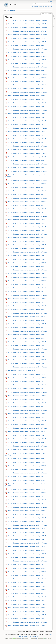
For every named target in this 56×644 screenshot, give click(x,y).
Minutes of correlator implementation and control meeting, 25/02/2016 (27, 403)
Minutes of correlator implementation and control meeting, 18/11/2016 (27, 473)
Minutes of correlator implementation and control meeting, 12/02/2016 (27, 396)
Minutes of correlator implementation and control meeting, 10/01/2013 (27, 135)
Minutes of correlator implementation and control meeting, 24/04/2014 (27, 238)
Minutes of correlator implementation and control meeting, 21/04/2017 (27, 532)
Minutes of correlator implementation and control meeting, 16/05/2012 (27, 63)
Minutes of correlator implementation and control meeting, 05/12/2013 (27, 187)
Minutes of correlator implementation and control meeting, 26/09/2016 (27, 462)
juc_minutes (11, 10)
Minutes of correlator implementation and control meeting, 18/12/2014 (27, 284)
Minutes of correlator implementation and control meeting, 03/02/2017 (27, 500)
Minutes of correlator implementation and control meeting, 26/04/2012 (27, 53)
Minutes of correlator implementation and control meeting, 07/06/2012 (27, 71)
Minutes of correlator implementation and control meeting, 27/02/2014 (27, 216)
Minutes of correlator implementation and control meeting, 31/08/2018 (27, 619)
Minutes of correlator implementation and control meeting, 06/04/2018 (27, 597)
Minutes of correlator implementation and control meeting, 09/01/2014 (27, 195)
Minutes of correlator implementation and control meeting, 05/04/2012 (27, 49)
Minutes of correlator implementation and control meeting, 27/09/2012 (27, 107)
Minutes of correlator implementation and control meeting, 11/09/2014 (27, 270)
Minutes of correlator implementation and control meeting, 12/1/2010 (27, 20)
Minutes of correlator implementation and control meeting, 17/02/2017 (27, 507)
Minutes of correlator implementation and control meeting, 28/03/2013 (27, 153)
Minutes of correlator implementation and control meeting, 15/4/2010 (27, 31)
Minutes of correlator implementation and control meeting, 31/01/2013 (27, 142)
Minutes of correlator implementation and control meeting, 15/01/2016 (27, 381)
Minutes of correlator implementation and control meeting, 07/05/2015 (27, 324)
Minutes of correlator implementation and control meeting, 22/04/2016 (27, 432)
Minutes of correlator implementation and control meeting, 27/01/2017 (27, 496)
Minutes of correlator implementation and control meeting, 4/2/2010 (27, 24)
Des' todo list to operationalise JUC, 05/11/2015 (21, 371)
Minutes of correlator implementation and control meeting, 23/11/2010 (27, 38)
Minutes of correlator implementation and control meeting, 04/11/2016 (27, 469)
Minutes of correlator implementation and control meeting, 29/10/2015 (27, 363)
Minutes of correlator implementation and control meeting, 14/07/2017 (27, 547)
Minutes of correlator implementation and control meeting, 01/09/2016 (27, 459)
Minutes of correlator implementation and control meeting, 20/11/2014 (27, 281)
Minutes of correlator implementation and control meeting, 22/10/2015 (27, 360)
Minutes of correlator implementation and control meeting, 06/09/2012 (27, 96)
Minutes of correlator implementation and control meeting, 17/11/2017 (27, 565)
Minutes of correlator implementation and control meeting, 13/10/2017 (27, 561)
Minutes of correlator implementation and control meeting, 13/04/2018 (27, 601)
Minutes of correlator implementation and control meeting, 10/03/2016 (27, 410)
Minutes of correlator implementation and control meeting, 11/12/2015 (27, 378)
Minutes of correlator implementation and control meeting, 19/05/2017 (27, 536)
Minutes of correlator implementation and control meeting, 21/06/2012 (27, 78)
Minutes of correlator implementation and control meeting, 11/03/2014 (27, 220)
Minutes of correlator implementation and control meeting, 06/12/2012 (27, 128)
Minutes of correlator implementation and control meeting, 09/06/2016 (27, 442)
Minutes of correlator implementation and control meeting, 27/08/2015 (27, 335)
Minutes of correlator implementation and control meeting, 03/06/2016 (27, 439)
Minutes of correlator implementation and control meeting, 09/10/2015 (27, 353)
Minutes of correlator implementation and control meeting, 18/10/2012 (27, 117)
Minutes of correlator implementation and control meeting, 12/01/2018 (27, 575)
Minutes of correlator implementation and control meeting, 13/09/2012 (27, 99)
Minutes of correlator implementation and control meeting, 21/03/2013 (27, 150)
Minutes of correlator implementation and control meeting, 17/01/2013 (27, 139)
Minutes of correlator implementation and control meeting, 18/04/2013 (27, 157)
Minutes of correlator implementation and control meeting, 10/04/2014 (27, 230)
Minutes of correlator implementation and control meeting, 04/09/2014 (27, 266)
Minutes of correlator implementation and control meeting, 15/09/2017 (27, 554)
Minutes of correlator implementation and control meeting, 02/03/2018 (27, 590)
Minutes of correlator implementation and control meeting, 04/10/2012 (27, 110)
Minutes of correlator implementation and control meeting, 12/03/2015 (27, 306)
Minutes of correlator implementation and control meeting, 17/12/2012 (27, 132)
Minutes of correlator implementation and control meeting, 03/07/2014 (27, 263)
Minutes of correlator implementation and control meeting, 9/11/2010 (27, 35)
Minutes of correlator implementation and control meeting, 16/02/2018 (27, 586)
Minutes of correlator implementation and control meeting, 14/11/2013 (27, 180)
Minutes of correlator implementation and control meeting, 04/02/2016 (27, 392)
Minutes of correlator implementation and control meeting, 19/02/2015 (27, 302)
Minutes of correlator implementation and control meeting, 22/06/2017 (27, 539)
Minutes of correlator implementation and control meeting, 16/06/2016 (27, 446)
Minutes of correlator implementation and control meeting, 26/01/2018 (27, 579)
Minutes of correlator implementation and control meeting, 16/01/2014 (27, 198)
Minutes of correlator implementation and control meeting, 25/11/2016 (27, 477)
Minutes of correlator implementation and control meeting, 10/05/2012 (27, 60)
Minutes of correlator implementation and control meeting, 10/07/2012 (27, 81)
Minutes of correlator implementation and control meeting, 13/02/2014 (27, 209)
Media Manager (43, 7)
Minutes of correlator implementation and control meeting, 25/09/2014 (27, 277)
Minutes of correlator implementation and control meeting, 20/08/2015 (27, 331)
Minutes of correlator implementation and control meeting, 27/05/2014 (27, 245)
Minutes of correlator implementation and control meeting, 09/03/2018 (27, 593)
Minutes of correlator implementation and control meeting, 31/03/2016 (27, 421)
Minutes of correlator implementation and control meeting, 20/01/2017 (27, 493)
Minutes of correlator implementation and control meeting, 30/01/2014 (27, 202)
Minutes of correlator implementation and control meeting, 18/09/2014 (27, 274)
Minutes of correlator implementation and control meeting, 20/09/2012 (27, 103)
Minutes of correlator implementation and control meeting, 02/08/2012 (27, 92)
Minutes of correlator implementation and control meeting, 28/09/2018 (27, 622)
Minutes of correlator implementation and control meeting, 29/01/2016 (27, 389)
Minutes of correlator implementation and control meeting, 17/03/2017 (27, 518)
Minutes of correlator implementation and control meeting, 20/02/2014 (27, 213)
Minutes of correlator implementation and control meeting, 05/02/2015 (27, 295)
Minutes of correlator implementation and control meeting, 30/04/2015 (27, 320)
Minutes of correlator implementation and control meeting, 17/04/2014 (27, 234)
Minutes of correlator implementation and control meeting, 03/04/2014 (27, 227)
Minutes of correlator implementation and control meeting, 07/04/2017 (27, 525)
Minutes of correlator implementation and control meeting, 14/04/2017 (27, 529)
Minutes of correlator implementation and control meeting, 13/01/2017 (27, 489)
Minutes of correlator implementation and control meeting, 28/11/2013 (27, 184)
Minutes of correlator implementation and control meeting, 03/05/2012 (27, 56)
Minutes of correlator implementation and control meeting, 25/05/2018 (27, 604)
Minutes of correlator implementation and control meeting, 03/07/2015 (27, 328)
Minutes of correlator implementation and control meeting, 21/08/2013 (27, 164)
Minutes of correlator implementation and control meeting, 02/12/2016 (27, 480)
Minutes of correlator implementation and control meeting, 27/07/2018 (27, 615)
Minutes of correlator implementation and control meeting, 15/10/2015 (27, 356)
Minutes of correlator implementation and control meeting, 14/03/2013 (27, 146)
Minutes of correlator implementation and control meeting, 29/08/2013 (27, 168)
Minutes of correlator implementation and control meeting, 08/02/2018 (27, 583)
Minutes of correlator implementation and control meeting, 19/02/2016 (27, 399)
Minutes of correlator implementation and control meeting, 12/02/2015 (27, 299)
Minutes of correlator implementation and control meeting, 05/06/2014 (27, 248)
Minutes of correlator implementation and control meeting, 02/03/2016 (27, 407)
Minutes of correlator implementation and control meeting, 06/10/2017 (27, 557)
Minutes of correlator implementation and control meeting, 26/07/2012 (27, 89)
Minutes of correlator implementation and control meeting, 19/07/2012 (27, 85)
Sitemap (50, 7)
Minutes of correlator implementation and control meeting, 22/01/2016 (27, 385)
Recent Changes (34, 7)
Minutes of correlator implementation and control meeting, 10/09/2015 (27, 342)
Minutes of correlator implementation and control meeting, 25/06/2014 (27, 259)
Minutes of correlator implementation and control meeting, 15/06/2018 (27, 611)
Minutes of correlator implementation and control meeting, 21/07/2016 (27, 450)
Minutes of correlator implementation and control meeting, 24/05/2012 (27, 67)
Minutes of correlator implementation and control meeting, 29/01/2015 (27, 292)
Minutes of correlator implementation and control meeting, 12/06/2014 (27, 252)
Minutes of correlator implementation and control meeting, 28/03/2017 (27, 522)
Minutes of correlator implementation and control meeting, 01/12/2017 (27, 568)
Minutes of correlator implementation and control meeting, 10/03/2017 (27, 514)
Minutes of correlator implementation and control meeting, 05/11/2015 (27, 367)
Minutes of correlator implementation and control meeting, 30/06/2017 (27, 543)
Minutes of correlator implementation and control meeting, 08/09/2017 (27, 550)
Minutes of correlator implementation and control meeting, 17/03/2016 (27, 414)
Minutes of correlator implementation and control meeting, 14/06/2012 (27, 74)
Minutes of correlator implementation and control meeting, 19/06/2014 (27, 256)
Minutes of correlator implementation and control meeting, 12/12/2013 (27, 191)
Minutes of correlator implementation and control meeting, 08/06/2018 (27, 608)
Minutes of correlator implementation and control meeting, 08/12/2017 (27, 572)
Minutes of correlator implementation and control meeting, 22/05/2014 (27, 241)
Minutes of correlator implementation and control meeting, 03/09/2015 (27, 338)
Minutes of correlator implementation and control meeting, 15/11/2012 (27, 125)
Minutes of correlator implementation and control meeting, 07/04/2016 (27, 425)
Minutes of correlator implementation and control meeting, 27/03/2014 (27, 223)
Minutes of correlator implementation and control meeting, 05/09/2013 (27, 171)
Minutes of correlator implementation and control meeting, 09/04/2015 (27, 310)
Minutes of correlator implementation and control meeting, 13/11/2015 (27, 374)
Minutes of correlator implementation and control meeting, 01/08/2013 (27, 160)
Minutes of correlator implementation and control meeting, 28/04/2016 (27, 435)
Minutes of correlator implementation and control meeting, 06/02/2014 (27, 205)
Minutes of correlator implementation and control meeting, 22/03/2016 (27, 417)
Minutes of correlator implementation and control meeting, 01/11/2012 (27, 121)
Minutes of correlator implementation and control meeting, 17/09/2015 (27, 345)
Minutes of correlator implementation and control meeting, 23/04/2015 (27, 317)
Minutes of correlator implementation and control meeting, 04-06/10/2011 (28, 45)
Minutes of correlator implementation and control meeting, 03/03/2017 (27, 511)
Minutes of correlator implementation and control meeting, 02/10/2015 (27, 349)
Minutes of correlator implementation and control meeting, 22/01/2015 (27, 288)
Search (51, 4)
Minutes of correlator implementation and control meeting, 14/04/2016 (27, 428)
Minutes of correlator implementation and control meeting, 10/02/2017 (27, 504)
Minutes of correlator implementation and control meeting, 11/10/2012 (27, 114)
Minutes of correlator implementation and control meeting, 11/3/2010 (27, 28)
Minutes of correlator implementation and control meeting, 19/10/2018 (27, 626)
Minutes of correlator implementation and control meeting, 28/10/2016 (27, 466)
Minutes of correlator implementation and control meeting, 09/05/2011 (27, 42)
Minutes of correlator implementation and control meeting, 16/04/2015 (27, 313)
